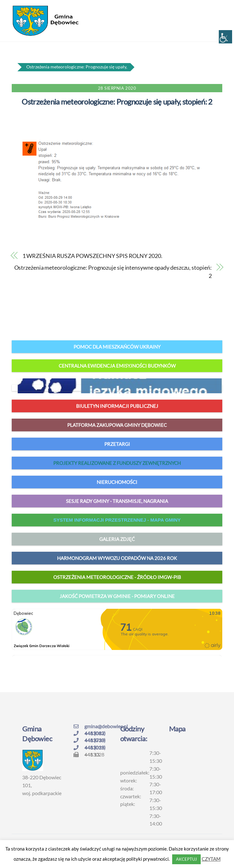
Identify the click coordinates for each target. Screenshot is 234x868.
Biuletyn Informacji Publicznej (117, 406)
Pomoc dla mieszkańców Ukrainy (117, 347)
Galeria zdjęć (117, 539)
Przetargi (117, 444)
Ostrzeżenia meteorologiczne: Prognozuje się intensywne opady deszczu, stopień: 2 (113, 272)
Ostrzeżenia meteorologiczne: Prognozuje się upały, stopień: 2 (117, 102)
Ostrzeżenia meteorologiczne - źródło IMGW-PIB (117, 577)
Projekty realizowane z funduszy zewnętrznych (117, 463)
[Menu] (218, 9)
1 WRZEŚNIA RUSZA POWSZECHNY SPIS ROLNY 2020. (92, 256)
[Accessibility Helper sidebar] (225, 37)
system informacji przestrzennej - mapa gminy (117, 520)
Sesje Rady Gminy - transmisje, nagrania (117, 501)
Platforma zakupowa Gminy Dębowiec (117, 425)
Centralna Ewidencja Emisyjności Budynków (117, 366)
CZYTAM (211, 859)
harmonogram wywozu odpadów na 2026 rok (117, 558)
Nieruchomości (117, 482)
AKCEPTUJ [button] (186, 859)
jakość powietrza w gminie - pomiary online (117, 596)
